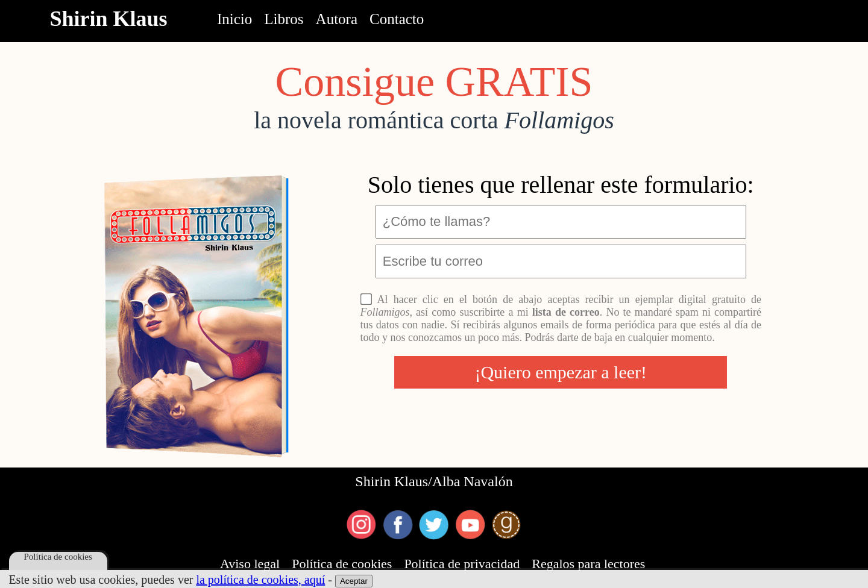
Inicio (234, 19)
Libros (284, 19)
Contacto (397, 19)
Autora (337, 19)
